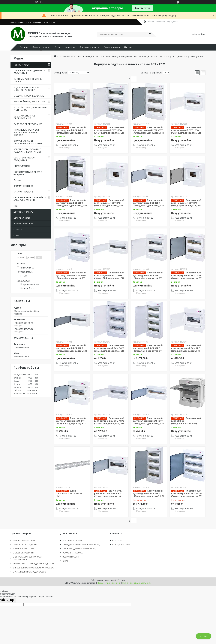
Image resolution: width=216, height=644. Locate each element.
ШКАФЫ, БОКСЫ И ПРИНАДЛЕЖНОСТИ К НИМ (28, 142)
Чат (204, 636)
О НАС (65, 561)
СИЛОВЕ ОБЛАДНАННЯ (23, 553)
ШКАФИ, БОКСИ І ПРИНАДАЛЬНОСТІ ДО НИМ (33, 564)
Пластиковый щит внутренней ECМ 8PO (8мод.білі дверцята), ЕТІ (186, 348)
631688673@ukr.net (23, 338)
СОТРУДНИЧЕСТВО (121, 545)
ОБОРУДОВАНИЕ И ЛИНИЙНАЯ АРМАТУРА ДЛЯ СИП (30, 199)
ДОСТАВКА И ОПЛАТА (72, 541)
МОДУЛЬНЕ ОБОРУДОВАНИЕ (29, 96)
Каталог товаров (41, 47)
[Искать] (150, 35)
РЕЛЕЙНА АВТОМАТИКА (24, 549)
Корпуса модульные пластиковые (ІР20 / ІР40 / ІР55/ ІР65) (141, 56)
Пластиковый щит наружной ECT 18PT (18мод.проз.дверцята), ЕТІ (71, 348)
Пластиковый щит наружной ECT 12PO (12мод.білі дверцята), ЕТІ (186, 130)
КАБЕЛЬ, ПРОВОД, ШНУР (24, 541)
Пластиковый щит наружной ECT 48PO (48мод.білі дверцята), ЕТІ (148, 348)
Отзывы (128, 47)
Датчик (17, 180)
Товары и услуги (22, 65)
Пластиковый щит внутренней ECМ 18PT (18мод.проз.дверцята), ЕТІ (148, 421)
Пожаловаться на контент (109, 583)
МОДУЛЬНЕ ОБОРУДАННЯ (25, 545)
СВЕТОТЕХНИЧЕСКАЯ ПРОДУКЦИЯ (24, 159)
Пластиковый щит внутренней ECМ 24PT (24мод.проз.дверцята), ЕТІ (187, 275)
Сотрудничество (22, 218)
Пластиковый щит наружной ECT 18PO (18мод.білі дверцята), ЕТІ (109, 275)
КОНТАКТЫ (117, 541)
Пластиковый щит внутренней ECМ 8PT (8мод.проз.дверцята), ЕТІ (71, 421)
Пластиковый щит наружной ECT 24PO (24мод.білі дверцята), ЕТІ (148, 275)
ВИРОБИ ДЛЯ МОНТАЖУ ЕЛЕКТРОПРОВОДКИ (34, 568)
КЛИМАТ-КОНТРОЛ (23, 186)
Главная (24, 47)
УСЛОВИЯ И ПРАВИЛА (73, 553)
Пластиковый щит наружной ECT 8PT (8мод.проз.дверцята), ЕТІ (186, 203)
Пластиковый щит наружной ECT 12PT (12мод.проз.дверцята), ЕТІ (148, 203)
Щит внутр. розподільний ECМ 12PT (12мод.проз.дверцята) (108, 493)
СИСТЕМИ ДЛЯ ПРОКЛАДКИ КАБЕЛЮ (30, 572)
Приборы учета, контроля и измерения (28, 173)
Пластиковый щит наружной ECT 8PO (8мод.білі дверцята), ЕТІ (109, 203)
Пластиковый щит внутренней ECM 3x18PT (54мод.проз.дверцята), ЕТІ (187, 493)
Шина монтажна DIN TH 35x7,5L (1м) (70, 493)
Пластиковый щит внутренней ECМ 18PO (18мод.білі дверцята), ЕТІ (109, 421)
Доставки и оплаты (89, 47)
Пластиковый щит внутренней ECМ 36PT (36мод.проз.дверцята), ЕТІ (148, 130)
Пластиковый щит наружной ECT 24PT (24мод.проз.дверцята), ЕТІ (71, 130)
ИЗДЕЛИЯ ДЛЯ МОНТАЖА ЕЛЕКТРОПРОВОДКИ (26, 89)
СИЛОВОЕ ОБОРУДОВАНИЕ (28, 124)
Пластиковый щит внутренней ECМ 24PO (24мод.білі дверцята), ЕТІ (71, 275)
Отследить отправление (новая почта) (81, 545)
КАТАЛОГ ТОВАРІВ (23, 192)
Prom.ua (122, 580)
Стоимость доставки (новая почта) (79, 549)
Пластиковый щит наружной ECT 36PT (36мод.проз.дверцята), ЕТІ (71, 203)
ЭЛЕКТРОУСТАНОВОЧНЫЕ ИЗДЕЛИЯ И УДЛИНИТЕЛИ (27, 151)
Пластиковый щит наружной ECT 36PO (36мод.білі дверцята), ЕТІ (109, 130)
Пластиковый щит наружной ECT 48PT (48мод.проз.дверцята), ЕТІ (148, 493)
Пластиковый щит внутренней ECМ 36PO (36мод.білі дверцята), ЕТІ (109, 348)
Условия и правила (23, 224)
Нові (16, 206)
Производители (112, 47)
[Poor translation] (11, 600)
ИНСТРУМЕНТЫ (22, 166)
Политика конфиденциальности (137, 583)
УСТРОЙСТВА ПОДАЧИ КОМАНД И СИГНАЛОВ (30, 109)
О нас (57, 47)
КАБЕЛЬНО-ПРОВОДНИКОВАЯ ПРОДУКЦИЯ (29, 72)
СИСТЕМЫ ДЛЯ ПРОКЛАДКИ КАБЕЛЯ (28, 80)
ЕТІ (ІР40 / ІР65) (181, 56)
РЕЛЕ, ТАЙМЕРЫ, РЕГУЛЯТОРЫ (29, 101)
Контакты (70, 47)
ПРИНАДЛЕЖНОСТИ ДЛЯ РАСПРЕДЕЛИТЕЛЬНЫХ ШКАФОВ (26, 132)
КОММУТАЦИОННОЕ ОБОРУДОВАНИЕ (24, 117)
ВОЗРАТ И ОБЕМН (71, 557)
